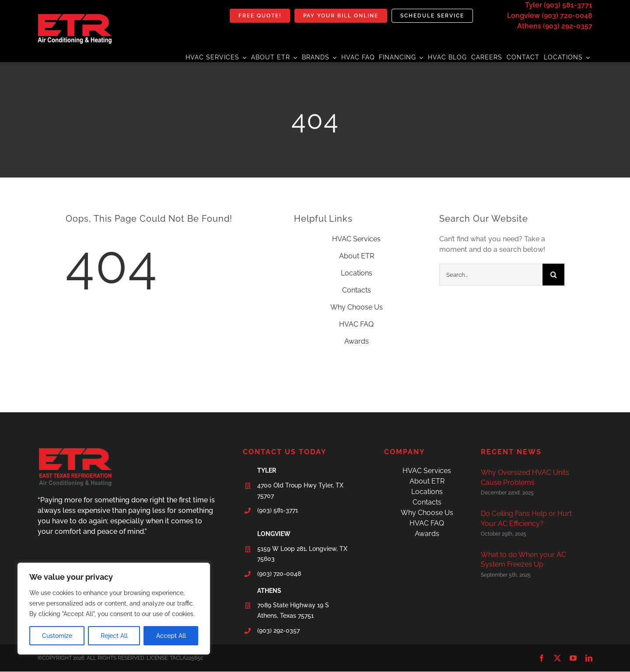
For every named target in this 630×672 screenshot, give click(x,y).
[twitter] (557, 658)
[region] (114, 609)
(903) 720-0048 (279, 574)
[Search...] (491, 275)
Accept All (171, 636)
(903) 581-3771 (278, 510)
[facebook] (542, 658)
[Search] (553, 275)
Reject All (114, 636)
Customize (57, 636)
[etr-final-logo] (75, 17)
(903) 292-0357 (278, 630)
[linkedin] (589, 658)
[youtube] (573, 658)
